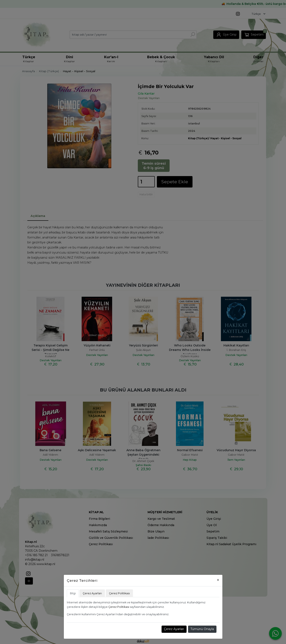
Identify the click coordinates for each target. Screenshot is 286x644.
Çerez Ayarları (174, 629)
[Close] (218, 580)
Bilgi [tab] (73, 593)
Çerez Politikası (119, 607)
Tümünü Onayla (202, 629)
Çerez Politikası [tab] (119, 593)
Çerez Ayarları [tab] (92, 593)
